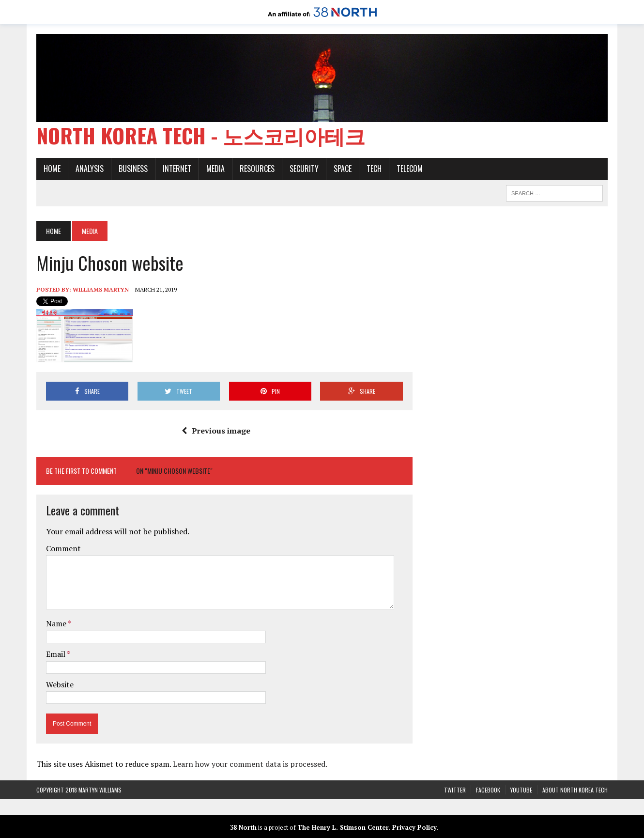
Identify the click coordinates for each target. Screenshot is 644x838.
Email (56, 654)
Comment (63, 548)
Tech (374, 169)
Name (57, 623)
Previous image (216, 431)
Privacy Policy (414, 827)
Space (343, 169)
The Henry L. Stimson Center (343, 827)
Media (215, 169)
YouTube (521, 790)
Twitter (455, 790)
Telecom (410, 169)
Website (60, 684)
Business (133, 169)
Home (52, 169)
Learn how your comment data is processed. (250, 764)
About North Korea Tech (575, 790)
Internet (177, 169)
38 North (243, 827)
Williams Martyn (101, 289)
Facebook (488, 790)
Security (304, 169)
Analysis (90, 169)
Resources (257, 169)
